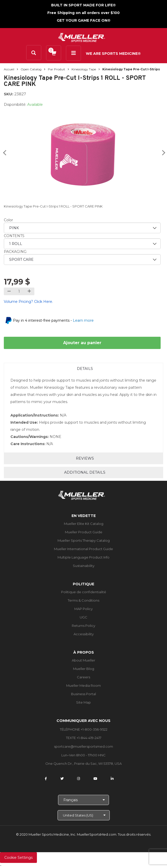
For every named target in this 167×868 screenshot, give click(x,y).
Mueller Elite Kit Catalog (84, 524)
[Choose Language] (83, 800)
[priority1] (82, 228)
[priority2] (82, 244)
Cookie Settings (18, 858)
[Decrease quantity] (9, 291)
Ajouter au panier (82, 343)
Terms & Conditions (83, 600)
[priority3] (82, 260)
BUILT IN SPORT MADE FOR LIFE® (83, 5)
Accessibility (84, 634)
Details (85, 369)
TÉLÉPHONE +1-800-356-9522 (84, 729)
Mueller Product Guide (84, 532)
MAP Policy (83, 609)
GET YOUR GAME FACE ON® (84, 20)
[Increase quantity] (29, 291)
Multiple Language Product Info (83, 557)
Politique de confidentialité (84, 592)
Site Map (83, 702)
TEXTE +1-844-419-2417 (84, 738)
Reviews (85, 458)
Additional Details (85, 472)
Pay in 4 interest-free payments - (53, 320)
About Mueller (83, 660)
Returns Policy (83, 626)
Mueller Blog (84, 669)
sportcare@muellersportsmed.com (83, 746)
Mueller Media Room (83, 685)
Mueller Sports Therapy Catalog (84, 540)
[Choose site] (84, 815)
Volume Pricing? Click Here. (28, 302)
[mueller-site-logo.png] (82, 37)
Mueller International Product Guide (83, 549)
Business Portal (83, 694)
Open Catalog (31, 69)
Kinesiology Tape (84, 69)
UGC (83, 617)
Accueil (9, 69)
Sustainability (84, 566)
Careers (83, 677)
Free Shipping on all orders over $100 (83, 13)
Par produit (57, 69)
